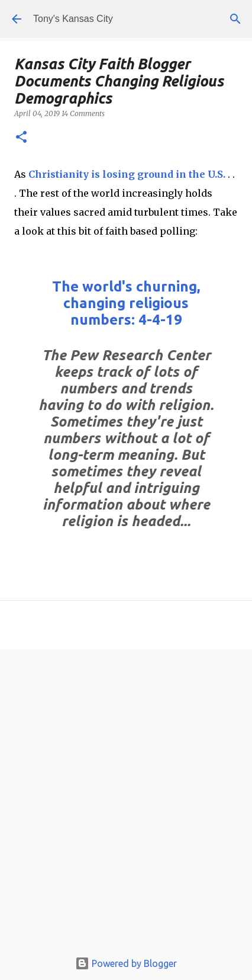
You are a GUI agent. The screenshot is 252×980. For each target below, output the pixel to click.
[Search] (235, 19)
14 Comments (83, 113)
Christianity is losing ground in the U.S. (127, 174)
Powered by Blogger (126, 963)
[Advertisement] (126, 803)
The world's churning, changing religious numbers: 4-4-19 (126, 303)
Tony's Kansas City (73, 19)
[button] (21, 138)
